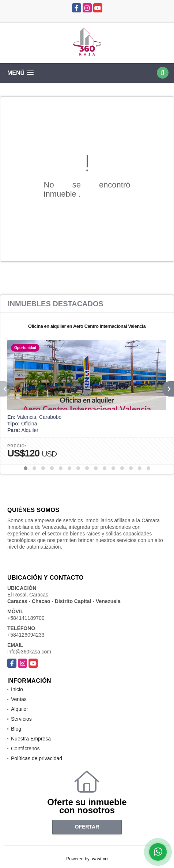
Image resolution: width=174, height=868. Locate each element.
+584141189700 (26, 618)
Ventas (19, 699)
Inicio (17, 689)
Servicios (21, 719)
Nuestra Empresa (31, 739)
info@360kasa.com (29, 652)
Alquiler (20, 709)
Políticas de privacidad (37, 758)
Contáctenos (25, 748)
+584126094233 (26, 635)
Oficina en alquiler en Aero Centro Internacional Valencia (87, 326)
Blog (16, 729)
